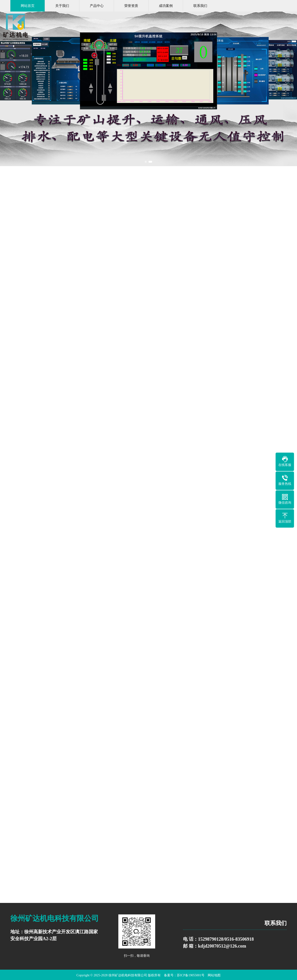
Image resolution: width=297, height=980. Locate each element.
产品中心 (97, 6)
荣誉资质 (131, 6)
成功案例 (166, 6)
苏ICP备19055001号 (191, 975)
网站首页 (28, 6)
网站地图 (214, 975)
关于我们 (62, 6)
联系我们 (200, 6)
